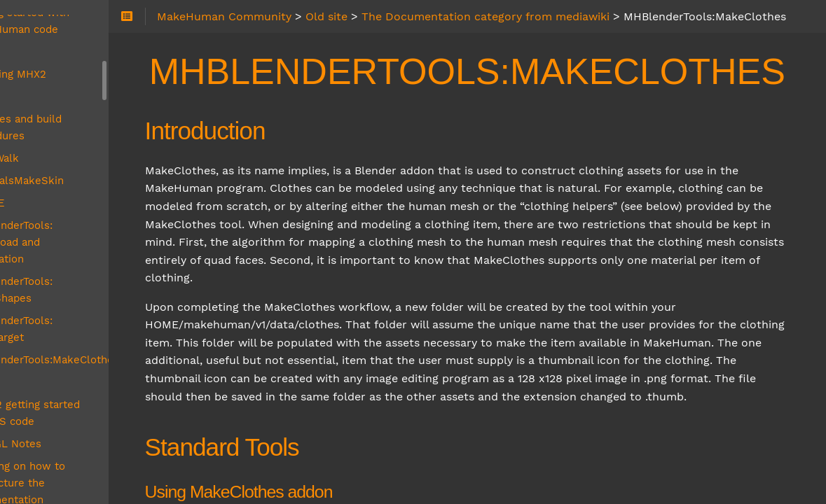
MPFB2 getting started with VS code (114, 312)
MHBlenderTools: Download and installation (115, 183)
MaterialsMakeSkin (93, 130)
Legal (58, 46)
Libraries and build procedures (92, 77)
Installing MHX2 (84, 24)
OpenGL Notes (82, 343)
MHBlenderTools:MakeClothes (121, 259)
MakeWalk (71, 108)
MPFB (59, 281)
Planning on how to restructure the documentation (94, 382)
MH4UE (64, 153)
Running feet (77, 444)
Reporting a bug (85, 421)
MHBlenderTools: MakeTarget (118, 237)
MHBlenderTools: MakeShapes (122, 214)
